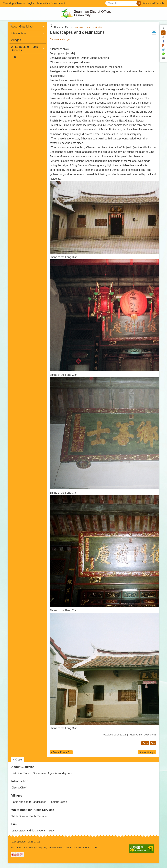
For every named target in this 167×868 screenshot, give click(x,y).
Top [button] (153, 743)
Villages (17, 796)
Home (57, 27)
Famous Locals (59, 802)
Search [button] (139, 3)
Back (145, 743)
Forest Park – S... (62, 752)
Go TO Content (2, 2)
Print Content (154, 32)
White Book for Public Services (33, 810)
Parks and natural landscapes (29, 802)
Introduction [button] (18, 33)
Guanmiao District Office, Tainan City (84, 13)
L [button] (163, 37)
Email (163, 58)
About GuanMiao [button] (22, 27)
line (163, 54)
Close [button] (18, 760)
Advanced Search (153, 3)
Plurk (163, 45)
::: (1, 1)
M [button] (163, 33)
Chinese (20, 3)
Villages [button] (16, 40)
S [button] (163, 28)
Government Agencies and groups (53, 773)
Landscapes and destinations (89, 27)
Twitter (163, 50)
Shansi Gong (146, 752)
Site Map (8, 3)
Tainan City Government (51, 3)
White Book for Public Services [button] (25, 48)
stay (51, 831)
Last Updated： (20, 842)
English (31, 3)
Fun (67, 27)
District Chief (19, 788)
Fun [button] (13, 57)
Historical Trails (20, 773)
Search (109, 2)
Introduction (20, 781)
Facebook (163, 41)
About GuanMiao (23, 767)
